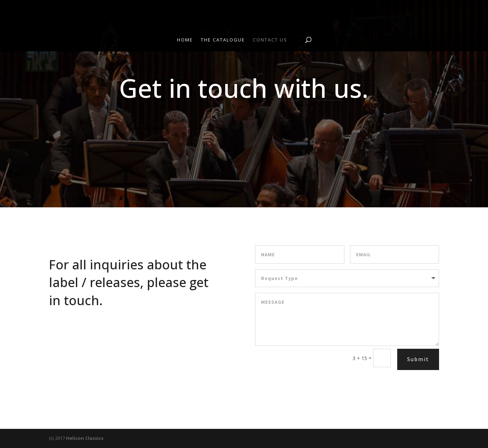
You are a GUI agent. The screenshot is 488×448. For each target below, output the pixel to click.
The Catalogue (223, 40)
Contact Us (270, 40)
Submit (418, 359)
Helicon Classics (85, 438)
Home (185, 40)
